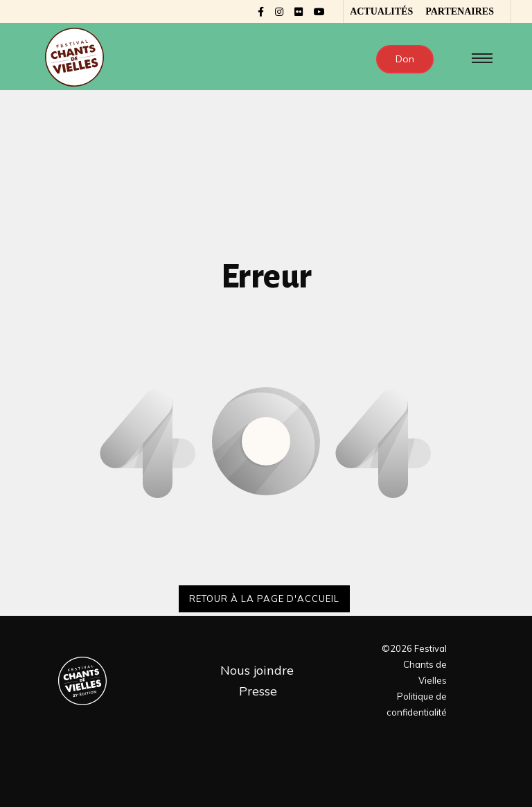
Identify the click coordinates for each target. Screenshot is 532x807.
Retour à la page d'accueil (264, 598)
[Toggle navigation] (479, 58)
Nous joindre (257, 670)
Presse (258, 691)
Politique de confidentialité (417, 704)
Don (405, 59)
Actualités (381, 11)
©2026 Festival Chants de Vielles (414, 664)
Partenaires (460, 11)
